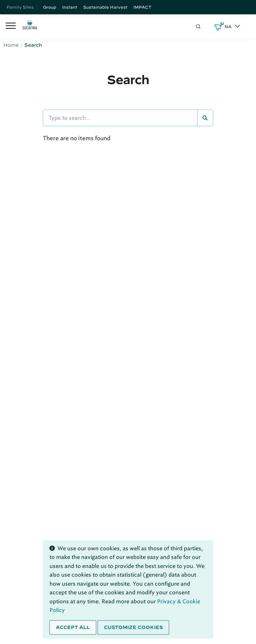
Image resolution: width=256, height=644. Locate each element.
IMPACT (142, 7)
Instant (70, 7)
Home (11, 45)
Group (50, 7)
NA (228, 26)
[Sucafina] (30, 26)
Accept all (73, 627)
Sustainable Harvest (105, 7)
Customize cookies (133, 627)
